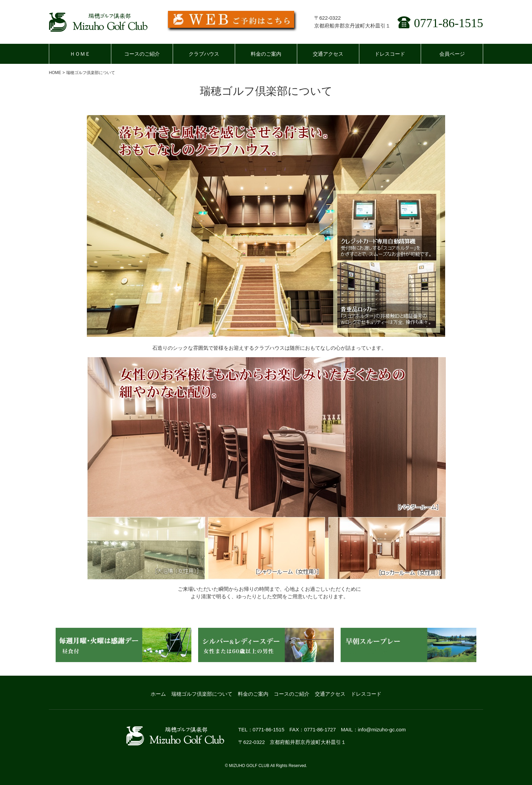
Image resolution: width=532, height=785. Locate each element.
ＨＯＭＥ (80, 54)
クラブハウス (204, 54)
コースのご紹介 (142, 54)
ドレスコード (390, 54)
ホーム (158, 694)
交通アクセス (328, 54)
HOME (55, 73)
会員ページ (452, 54)
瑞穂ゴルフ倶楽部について (202, 694)
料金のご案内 (266, 54)
